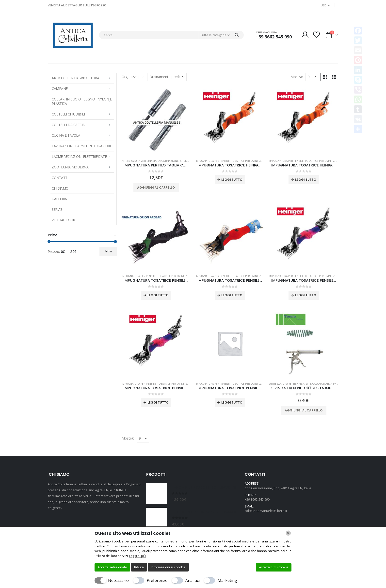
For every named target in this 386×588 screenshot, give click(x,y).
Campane (60, 89)
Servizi (57, 209)
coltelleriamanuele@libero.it (266, 511)
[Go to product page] (156, 120)
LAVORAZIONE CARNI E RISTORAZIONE (82, 146)
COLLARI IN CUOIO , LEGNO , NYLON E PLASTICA (82, 101)
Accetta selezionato (112, 567)
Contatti (60, 178)
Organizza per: (133, 77)
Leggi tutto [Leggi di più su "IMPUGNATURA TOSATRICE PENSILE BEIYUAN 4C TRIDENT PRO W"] (232, 295)
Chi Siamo (60, 188)
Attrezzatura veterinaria (139, 161)
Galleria (59, 199)
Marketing (227, 580)
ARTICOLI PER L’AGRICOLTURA (75, 78)
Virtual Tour (63, 220)
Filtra (108, 251)
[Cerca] (237, 35)
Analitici (193, 580)
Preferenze (157, 580)
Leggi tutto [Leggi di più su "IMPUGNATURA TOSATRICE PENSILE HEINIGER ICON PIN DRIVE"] (306, 295)
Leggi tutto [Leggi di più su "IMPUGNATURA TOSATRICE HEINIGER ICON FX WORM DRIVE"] (306, 180)
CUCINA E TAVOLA (66, 135)
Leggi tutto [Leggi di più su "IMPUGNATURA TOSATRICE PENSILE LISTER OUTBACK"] (232, 402)
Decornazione (168, 161)
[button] (325, 77)
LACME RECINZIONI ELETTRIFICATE (79, 156)
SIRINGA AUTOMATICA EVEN (322, 384)
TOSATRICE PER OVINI (244, 161)
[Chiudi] (288, 533)
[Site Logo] (72, 35)
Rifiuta (139, 567)
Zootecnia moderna (70, 167)
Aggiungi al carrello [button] (156, 188)
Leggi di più (137, 556)
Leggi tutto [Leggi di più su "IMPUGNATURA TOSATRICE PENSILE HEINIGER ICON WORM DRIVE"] (158, 402)
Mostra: (297, 77)
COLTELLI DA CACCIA (68, 125)
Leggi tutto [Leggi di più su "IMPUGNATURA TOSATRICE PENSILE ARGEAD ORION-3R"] (158, 295)
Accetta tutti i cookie (274, 567)
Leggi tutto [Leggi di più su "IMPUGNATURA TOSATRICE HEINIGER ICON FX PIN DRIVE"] (232, 180)
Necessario (118, 580)
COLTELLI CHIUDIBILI (68, 114)
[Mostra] (312, 77)
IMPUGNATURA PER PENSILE (213, 161)
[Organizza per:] (167, 77)
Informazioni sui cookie (168, 567)
